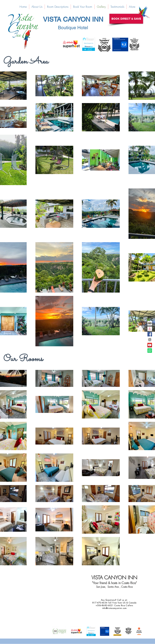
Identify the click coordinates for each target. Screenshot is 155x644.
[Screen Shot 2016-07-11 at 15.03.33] (150, 329)
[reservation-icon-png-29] (150, 318)
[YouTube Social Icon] (150, 345)
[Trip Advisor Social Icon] (150, 323)
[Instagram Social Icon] (150, 340)
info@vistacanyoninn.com (114, 608)
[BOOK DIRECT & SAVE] (126, 19)
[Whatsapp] (150, 351)
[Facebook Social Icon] (150, 334)
